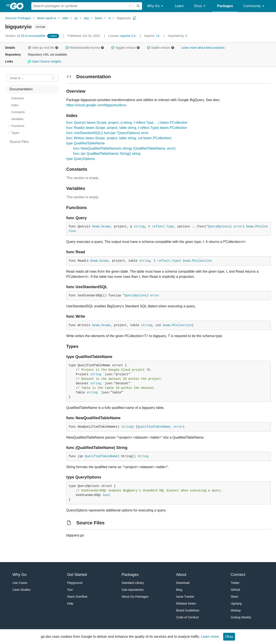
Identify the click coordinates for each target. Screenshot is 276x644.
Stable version (161, 48)
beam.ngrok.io (47, 18)
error (238, 227)
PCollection (202, 261)
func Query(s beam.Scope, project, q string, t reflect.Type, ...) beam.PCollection (127, 123)
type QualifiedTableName (85, 143)
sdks (65, 18)
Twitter (235, 583)
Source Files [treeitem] (19, 142)
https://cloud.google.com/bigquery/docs (96, 105)
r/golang (236, 603)
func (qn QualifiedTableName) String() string (107, 154)
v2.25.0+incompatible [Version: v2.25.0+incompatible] (26, 36)
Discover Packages (18, 18)
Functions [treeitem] (18, 126)
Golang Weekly (241, 617)
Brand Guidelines (188, 610)
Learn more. (210, 637)
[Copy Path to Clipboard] (135, 18)
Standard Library (133, 583)
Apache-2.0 (128, 36)
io (110, 18)
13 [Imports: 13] (152, 36)
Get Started (77, 575)
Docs (200, 6)
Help (70, 603)
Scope (106, 227)
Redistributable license (85, 48)
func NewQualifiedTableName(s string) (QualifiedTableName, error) (124, 148)
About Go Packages (135, 597)
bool (107, 495)
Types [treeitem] (15, 133)
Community (255, 6)
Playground (75, 583)
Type (170, 227)
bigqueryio (124, 18)
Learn (179, 6)
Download (183, 583)
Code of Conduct (187, 617)
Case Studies (21, 590)
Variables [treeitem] (17, 119)
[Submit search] (138, 6)
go (76, 18)
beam (99, 18)
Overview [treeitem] (17, 98)
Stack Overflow (77, 597)
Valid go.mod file (43, 48)
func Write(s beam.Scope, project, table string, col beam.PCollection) (119, 138)
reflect (158, 227)
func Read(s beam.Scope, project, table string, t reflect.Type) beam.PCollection (127, 128)
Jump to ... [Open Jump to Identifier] (17, 78)
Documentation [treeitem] (21, 89)
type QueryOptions (81, 159)
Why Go (156, 6)
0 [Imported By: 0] (177, 36)
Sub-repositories (133, 590)
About (181, 575)
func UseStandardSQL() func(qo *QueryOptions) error (107, 133)
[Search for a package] (83, 6)
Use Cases (20, 583)
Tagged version (125, 48)
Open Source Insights (44, 61)
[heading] (18, 6)
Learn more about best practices (203, 48)
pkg (86, 18)
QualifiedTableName (154, 427)
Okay (229, 637)
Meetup (236, 610)
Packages (225, 6)
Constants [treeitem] (18, 112)
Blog (179, 590)
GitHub (235, 590)
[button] (30, 48)
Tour (70, 590)
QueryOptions (219, 227)
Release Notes (186, 603)
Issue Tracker (185, 597)
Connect (238, 575)
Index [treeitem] (15, 105)
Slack (234, 597)
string (139, 227)
